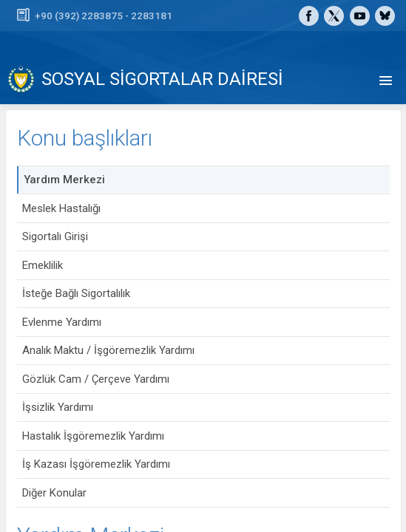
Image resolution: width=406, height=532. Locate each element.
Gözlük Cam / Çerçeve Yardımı (96, 379)
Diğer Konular (54, 493)
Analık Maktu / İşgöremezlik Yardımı (108, 350)
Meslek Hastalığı (61, 208)
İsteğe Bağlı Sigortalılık (76, 293)
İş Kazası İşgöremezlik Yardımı (96, 464)
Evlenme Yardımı (62, 322)
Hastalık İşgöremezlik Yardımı (93, 436)
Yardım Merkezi (64, 180)
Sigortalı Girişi (55, 236)
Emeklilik (43, 265)
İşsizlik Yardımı (58, 407)
